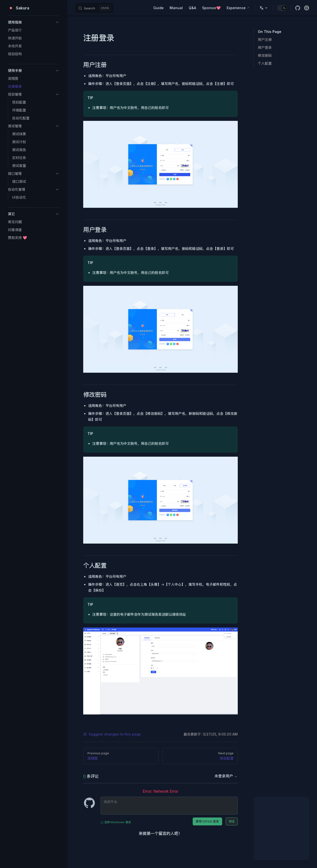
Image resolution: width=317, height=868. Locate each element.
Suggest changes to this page (112, 734)
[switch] (282, 8)
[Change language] (264, 8)
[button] (34, 22)
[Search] (94, 8)
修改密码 (265, 55)
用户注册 (265, 39)
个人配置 (265, 63)
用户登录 (265, 47)
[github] (298, 8)
